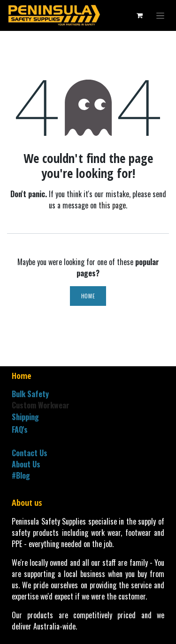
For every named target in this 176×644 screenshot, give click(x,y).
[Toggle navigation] (160, 16)
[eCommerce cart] (139, 15)
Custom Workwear (41, 405)
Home (88, 296)
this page (112, 205)
